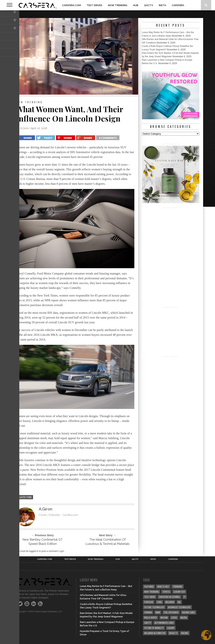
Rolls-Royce (151, 617)
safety (148, 623)
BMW (158, 612)
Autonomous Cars (164, 623)
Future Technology (154, 607)
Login (61, 551)
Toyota (166, 592)
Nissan (164, 617)
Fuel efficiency (171, 612)
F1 (185, 597)
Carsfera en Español (169, 597)
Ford (159, 602)
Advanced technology (179, 607)
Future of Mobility (154, 628)
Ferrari (148, 612)
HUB (136, 5)
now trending (152, 592)
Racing (185, 633)
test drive (150, 597)
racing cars (189, 612)
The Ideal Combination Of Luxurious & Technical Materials (107, 542)
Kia (179, 602)
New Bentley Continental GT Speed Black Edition (43, 542)
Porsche (149, 602)
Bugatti (173, 633)
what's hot (163, 586)
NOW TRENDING (118, 5)
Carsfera (178, 5)
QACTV (149, 5)
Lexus (174, 617)
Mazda (184, 617)
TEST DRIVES (94, 5)
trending (178, 586)
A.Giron (24, 128)
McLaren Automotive (155, 633)
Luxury (171, 628)
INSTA (162, 5)
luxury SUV (179, 592)
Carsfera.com (71, 5)
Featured (149, 586)
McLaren (170, 602)
